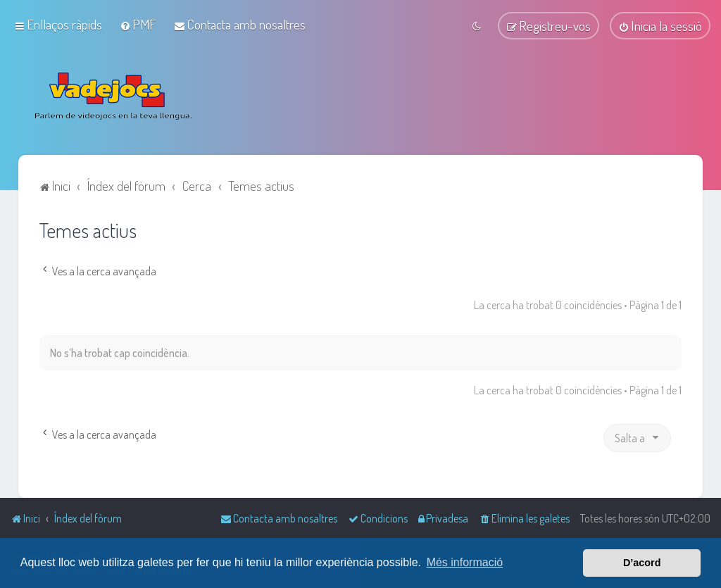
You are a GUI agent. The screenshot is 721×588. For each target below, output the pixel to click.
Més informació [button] (465, 562)
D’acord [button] (642, 563)
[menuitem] (138, 24)
